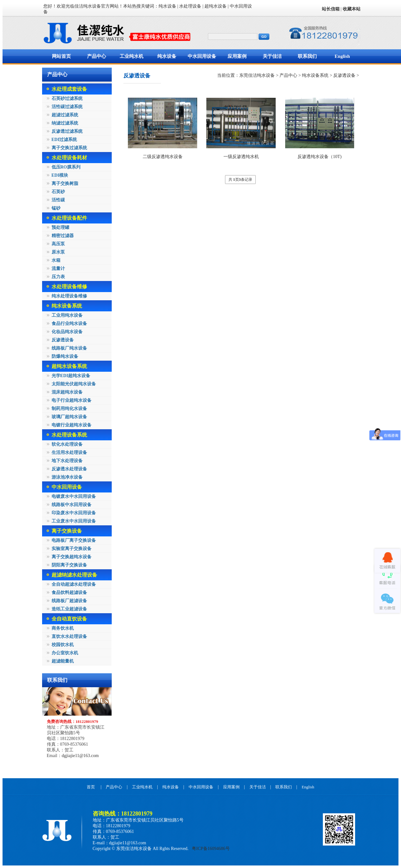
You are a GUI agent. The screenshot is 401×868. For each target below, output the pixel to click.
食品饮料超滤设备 (69, 593)
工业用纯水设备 (67, 315)
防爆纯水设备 (65, 356)
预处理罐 (60, 227)
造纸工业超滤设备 (69, 609)
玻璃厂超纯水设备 (69, 417)
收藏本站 (352, 9)
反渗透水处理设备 (69, 469)
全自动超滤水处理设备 (74, 584)
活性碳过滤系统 (67, 107)
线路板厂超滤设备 (69, 601)
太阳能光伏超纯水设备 (74, 384)
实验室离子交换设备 (72, 549)
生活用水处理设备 (69, 452)
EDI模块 (60, 175)
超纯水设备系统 (69, 366)
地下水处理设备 (67, 461)
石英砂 (58, 192)
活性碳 (58, 200)
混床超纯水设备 (67, 392)
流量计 (58, 269)
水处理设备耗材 (69, 158)
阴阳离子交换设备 (69, 565)
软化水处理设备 (67, 444)
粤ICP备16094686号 (210, 849)
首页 (91, 787)
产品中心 (97, 56)
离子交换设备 (67, 531)
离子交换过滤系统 (69, 148)
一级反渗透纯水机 (241, 157)
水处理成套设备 (69, 89)
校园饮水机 (63, 645)
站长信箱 (331, 9)
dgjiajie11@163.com (80, 756)
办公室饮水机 (65, 653)
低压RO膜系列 (66, 167)
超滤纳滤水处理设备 (74, 575)
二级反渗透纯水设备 (163, 157)
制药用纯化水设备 (69, 409)
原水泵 (58, 252)
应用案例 (237, 56)
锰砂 (56, 208)
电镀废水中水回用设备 (74, 496)
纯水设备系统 (67, 306)
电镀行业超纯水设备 (72, 425)
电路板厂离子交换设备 (74, 540)
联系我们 (307, 56)
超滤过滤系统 (65, 115)
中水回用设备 (202, 56)
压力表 (58, 277)
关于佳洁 (272, 56)
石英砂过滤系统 (67, 98)
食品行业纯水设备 (69, 324)
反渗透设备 (63, 340)
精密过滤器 (63, 236)
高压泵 (58, 244)
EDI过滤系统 (64, 140)
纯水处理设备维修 (69, 296)
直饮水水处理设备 (69, 636)
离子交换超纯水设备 (72, 557)
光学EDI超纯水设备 (71, 376)
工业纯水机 (132, 56)
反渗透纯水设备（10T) (320, 157)
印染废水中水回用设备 (74, 513)
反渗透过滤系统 (67, 131)
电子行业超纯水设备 (72, 400)
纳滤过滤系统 (65, 123)
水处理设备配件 (69, 218)
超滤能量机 (63, 661)
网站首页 (61, 56)
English (342, 56)
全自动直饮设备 (69, 619)
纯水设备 (167, 56)
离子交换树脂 (65, 183)
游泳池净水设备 (67, 477)
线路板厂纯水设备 (69, 348)
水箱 (56, 260)
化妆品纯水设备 (67, 332)
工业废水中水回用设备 (74, 521)
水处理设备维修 (69, 287)
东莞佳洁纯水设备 (257, 75)
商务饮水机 (63, 628)
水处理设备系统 (69, 435)
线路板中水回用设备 (72, 505)
